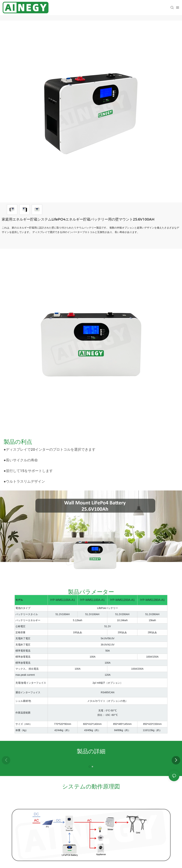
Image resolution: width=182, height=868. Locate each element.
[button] (176, 760)
